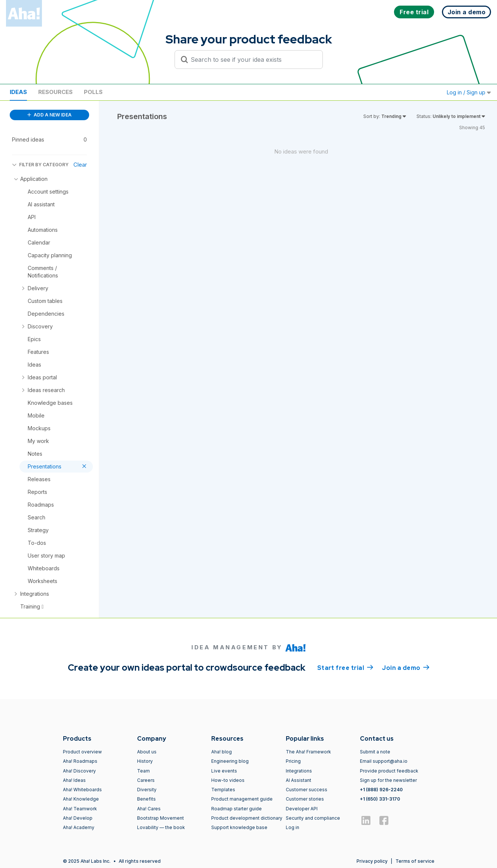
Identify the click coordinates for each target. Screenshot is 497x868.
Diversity (147, 790)
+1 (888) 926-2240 (381, 790)
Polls (93, 92)
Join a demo (406, 667)
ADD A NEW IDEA (49, 115)
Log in (293, 827)
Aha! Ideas (74, 780)
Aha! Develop (78, 818)
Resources (55, 92)
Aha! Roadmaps (80, 761)
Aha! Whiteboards (82, 790)
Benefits (146, 799)
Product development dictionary (247, 818)
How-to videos (228, 780)
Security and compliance (313, 818)
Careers (146, 780)
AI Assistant (298, 780)
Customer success (307, 790)
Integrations (299, 771)
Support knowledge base (239, 827)
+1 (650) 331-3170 (380, 799)
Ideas (18, 92)
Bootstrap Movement (160, 818)
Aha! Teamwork (80, 809)
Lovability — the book (161, 827)
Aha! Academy (79, 827)
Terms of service (415, 861)
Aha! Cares (149, 809)
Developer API (302, 809)
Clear (80, 165)
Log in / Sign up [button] (469, 92)
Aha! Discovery (79, 771)
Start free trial (345, 667)
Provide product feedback (389, 771)
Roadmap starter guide (237, 809)
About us (147, 752)
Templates (223, 790)
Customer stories (305, 799)
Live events (224, 771)
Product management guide (242, 799)
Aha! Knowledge (81, 799)
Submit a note (375, 752)
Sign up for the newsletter (388, 780)
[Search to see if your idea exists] (252, 60)
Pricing (293, 761)
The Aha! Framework (308, 752)
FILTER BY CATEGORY (40, 165)
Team (143, 771)
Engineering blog (230, 761)
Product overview (82, 752)
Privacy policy (372, 861)
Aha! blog (222, 752)
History (145, 761)
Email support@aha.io (384, 761)
